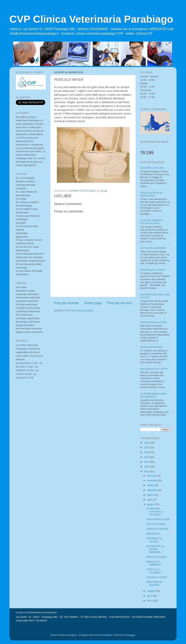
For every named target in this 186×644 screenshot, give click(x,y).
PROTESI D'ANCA (157, 557)
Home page (93, 303)
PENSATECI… (154, 534)
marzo (151, 601)
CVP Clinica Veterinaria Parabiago (91, 19)
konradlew (106, 635)
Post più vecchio (120, 303)
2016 (147, 467)
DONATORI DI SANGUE (154, 583)
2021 (147, 443)
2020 (147, 447)
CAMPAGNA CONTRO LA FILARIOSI (155, 511)
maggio (151, 591)
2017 (147, 462)
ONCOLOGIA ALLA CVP (154, 322)
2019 (147, 452)
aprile (150, 596)
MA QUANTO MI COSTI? (154, 369)
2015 (147, 472)
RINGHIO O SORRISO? (154, 563)
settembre (153, 490)
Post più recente (66, 303)
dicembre (152, 476)
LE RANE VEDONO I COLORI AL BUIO (152, 222)
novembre (153, 480)
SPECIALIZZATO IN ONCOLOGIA (151, 194)
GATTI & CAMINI (156, 524)
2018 (147, 457)
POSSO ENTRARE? (151, 347)
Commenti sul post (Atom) (79, 310)
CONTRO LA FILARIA (152, 168)
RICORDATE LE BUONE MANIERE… (155, 549)
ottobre (151, 485)
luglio (150, 500)
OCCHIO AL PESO (157, 577)
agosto (151, 495)
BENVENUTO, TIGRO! (153, 270)
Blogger (131, 635)
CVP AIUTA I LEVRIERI (153, 248)
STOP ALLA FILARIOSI (154, 571)
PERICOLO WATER (157, 529)
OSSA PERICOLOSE (158, 519)
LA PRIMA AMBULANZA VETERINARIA (153, 395)
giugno (151, 504)
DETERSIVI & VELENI (154, 540)
